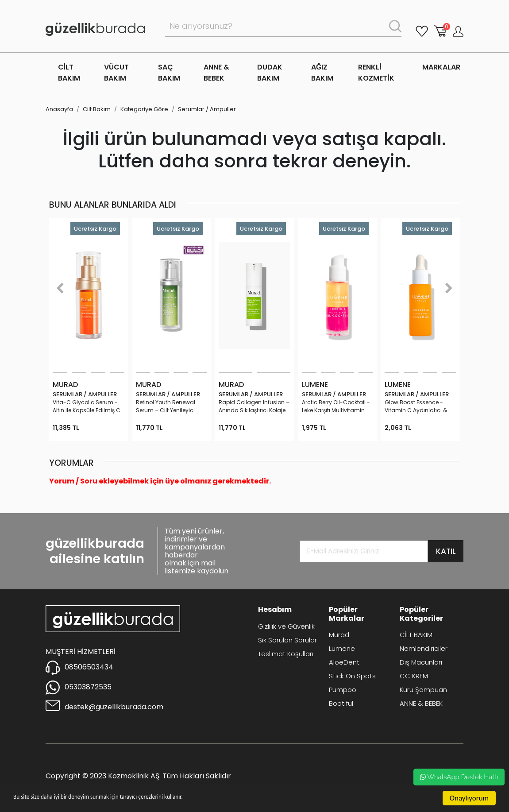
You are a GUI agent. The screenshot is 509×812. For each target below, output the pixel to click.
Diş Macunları (421, 662)
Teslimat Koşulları (286, 654)
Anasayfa (59, 109)
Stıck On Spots (352, 676)
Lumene (342, 648)
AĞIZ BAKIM (322, 73)
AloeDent (344, 662)
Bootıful (341, 703)
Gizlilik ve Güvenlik (286, 626)
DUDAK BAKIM (270, 73)
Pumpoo (343, 690)
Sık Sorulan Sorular (287, 640)
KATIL (446, 551)
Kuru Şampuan (423, 690)
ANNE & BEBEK (216, 73)
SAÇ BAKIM (169, 73)
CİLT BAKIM (69, 73)
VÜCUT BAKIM (116, 73)
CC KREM (414, 676)
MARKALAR (441, 67)
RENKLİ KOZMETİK (376, 73)
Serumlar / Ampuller (207, 109)
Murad (339, 635)
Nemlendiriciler (424, 648)
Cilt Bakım (97, 109)
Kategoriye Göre (144, 109)
